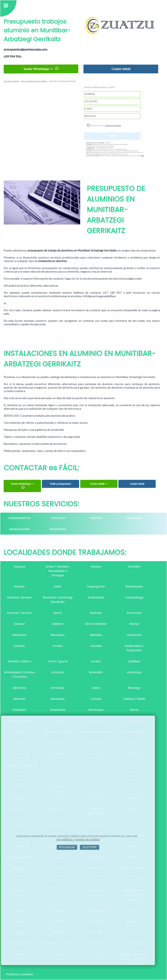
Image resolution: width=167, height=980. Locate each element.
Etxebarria (58, 710)
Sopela (19, 586)
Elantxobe (96, 710)
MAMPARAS (58, 529)
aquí (142, 156)
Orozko (58, 646)
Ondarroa (134, 635)
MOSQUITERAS (19, 529)
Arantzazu (134, 672)
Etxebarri (19, 710)
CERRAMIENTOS (19, 518)
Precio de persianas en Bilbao (34, 81)
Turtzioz (96, 699)
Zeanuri (19, 624)
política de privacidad (113, 126)
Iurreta (96, 661)
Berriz (58, 613)
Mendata (19, 635)
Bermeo (19, 699)
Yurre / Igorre (58, 661)
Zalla (58, 586)
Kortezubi (58, 688)
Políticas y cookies (19, 974)
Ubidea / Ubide (134, 699)
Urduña (19, 646)
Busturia (96, 613)
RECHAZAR (67, 847)
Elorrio (134, 710)
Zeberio (58, 624)
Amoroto (58, 672)
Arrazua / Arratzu (19, 613)
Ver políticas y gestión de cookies (78, 839)
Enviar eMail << (99, 484)
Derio (96, 688)
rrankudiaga (134, 597)
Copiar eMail (121, 69)
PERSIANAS (134, 518)
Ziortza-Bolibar (96, 624)
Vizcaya (19, 567)
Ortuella (96, 646)
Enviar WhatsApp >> (41, 69)
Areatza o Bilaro (19, 661)
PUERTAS (96, 518)
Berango (134, 688)
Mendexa (58, 635)
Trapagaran (96, 586)
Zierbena (19, 688)
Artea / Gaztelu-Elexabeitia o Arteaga (58, 571)
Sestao (96, 567)
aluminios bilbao (11, 81)
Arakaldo (96, 672)
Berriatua (58, 699)
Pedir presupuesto (61, 484)
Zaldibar (134, 661)
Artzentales (96, 597)
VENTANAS (58, 518)
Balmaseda (134, 586)
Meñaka (96, 635)
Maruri (134, 624)
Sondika (134, 567)
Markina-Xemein (19, 597)
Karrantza (134, 613)
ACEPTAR (90, 847)
